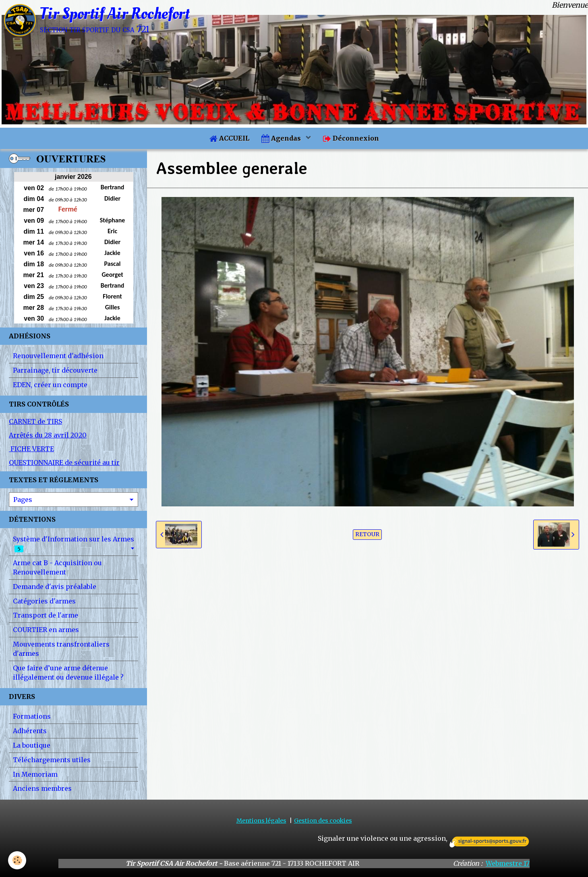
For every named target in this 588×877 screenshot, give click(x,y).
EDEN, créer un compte (50, 385)
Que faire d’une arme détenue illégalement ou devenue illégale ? (68, 673)
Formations (32, 716)
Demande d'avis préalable (55, 587)
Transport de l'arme (46, 615)
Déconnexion (351, 138)
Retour (367, 534)
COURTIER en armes (46, 630)
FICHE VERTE (31, 449)
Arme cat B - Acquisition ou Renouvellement (57, 567)
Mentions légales (261, 821)
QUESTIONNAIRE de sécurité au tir (64, 462)
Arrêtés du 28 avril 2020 (48, 435)
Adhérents (30, 731)
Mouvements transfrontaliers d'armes (61, 649)
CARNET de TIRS (35, 421)
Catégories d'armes (44, 601)
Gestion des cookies (323, 821)
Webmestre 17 (508, 863)
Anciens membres (42, 788)
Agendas (282, 138)
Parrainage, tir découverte (55, 370)
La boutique (32, 745)
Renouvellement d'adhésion (58, 356)
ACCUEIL (229, 138)
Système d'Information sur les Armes (73, 544)
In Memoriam (35, 774)
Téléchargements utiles (52, 760)
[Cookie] (17, 860)
